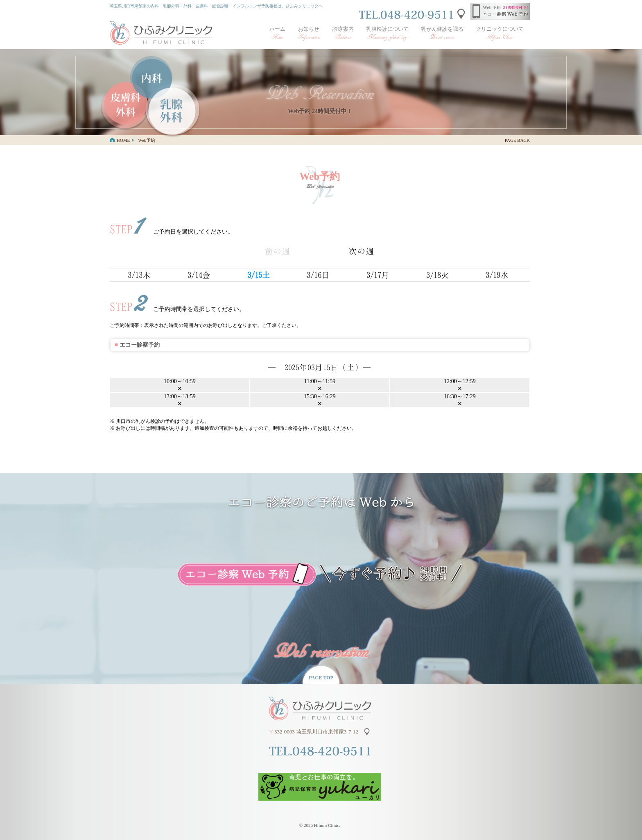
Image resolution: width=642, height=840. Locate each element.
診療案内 (343, 33)
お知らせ (309, 33)
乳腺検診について (387, 33)
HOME (123, 140)
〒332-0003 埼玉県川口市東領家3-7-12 (315, 732)
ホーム (277, 33)
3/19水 (497, 275)
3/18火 (438, 275)
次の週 (362, 251)
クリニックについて (500, 33)
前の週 (278, 251)
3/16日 (318, 275)
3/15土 (259, 275)
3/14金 (199, 275)
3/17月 (378, 275)
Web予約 (147, 140)
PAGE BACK (517, 140)
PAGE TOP (321, 678)
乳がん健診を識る (442, 33)
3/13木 (139, 275)
